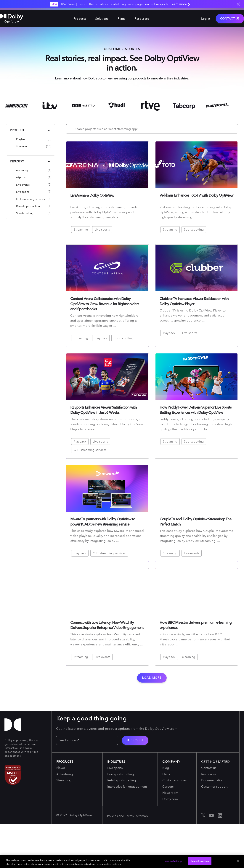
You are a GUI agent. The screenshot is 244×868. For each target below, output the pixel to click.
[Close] (238, 861)
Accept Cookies (200, 861)
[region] (122, 861)
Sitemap (142, 816)
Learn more (181, 5)
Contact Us (230, 16)
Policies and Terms (120, 816)
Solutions (102, 17)
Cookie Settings (174, 861)
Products (80, 17)
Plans (122, 17)
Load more (152, 678)
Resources (142, 17)
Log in (206, 17)
